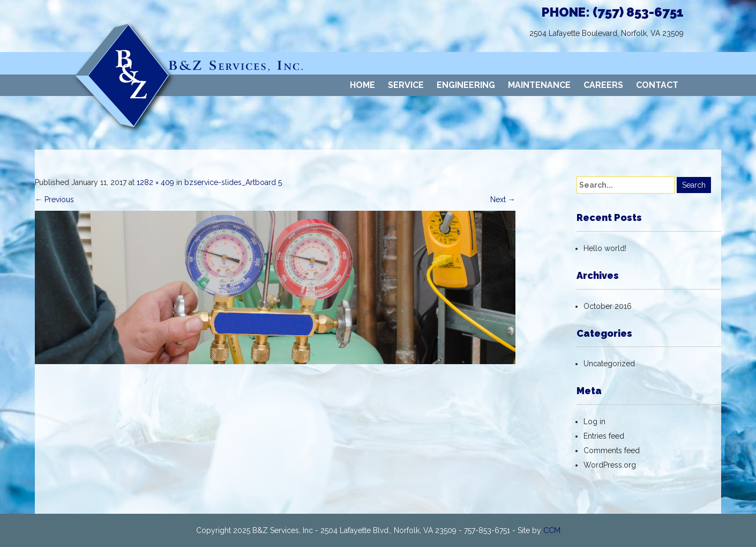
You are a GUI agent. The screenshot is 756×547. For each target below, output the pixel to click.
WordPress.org (610, 465)
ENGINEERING (466, 85)
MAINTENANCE (539, 85)
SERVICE (406, 85)
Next (503, 199)
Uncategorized (609, 364)
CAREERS (603, 85)
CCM (552, 530)
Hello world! (605, 248)
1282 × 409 (155, 182)
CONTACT (657, 85)
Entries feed (604, 436)
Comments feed (612, 450)
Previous (54, 199)
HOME (362, 85)
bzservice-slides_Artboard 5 (233, 182)
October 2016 (608, 306)
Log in (594, 422)
